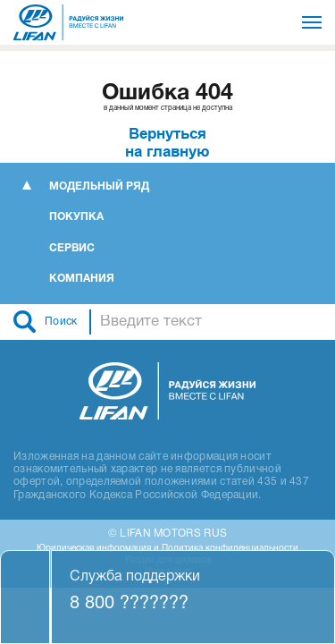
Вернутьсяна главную (167, 143)
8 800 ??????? (129, 604)
